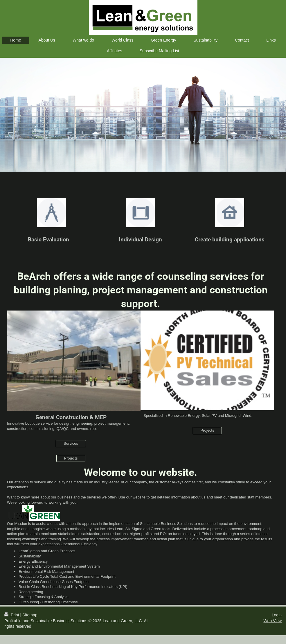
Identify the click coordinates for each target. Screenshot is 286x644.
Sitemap (30, 615)
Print (12, 615)
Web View (272, 621)
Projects (71, 458)
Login (277, 615)
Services (71, 443)
